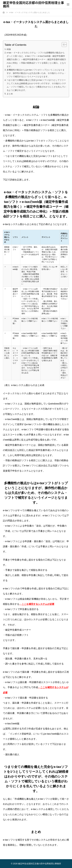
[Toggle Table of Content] (63, 45)
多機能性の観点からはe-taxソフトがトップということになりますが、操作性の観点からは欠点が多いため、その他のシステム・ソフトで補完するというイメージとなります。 (36, 73)
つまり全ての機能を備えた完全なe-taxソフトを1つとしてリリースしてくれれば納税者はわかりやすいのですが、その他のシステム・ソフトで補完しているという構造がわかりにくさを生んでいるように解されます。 (36, 85)
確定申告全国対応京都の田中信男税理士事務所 (33, 4)
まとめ (10, 94)
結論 (9, 49)
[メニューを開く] (68, 4)
